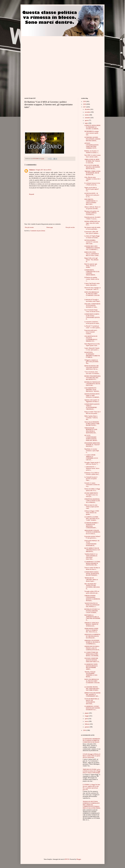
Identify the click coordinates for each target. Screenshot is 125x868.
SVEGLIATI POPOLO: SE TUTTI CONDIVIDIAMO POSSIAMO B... (92, 543)
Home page (50, 227)
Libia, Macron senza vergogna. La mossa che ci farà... (92, 179)
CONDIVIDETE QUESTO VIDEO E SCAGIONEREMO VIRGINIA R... (92, 407)
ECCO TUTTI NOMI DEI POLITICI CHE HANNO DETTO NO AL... (92, 167)
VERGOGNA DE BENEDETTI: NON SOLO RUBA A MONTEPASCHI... (91, 430)
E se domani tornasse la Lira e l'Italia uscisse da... (92, 184)
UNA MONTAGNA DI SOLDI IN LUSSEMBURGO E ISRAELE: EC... (91, 339)
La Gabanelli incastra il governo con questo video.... (91, 479)
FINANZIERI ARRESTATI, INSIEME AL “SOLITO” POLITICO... (92, 445)
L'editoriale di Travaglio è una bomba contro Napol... (92, 300)
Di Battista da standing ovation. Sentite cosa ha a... (92, 279)
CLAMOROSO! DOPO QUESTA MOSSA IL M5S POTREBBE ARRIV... (91, 667)
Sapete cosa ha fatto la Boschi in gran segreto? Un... (92, 189)
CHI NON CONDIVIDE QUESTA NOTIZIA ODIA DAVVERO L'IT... (92, 660)
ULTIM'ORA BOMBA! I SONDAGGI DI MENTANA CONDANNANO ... (91, 525)
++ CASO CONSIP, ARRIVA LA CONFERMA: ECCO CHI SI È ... (91, 457)
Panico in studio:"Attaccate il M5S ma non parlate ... (92, 413)
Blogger (79, 859)
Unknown (32, 170)
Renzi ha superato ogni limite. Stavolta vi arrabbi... (91, 266)
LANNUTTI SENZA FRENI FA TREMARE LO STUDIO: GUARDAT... (92, 127)
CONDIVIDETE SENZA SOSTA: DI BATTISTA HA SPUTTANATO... (92, 574)
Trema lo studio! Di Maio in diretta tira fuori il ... (92, 569)
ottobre (87, 115)
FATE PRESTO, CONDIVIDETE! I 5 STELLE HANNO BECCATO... (91, 202)
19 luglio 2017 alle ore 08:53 (43, 170)
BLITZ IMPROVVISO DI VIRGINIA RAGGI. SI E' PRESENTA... (92, 550)
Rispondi (32, 194)
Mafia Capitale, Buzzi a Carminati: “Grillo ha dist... (91, 418)
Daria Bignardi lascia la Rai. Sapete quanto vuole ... (92, 345)
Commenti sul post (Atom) (38, 231)
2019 (85, 101)
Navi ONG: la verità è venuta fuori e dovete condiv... (92, 156)
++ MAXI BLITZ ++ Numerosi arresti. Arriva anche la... (92, 468)
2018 (85, 104)
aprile (86, 719)
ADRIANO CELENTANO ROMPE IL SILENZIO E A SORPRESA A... (92, 642)
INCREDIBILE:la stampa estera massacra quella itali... (92, 133)
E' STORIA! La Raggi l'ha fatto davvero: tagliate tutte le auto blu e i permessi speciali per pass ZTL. (91, 787)
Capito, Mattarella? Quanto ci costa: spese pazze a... (92, 349)
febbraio (87, 724)
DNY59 (67, 859)
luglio (87, 123)
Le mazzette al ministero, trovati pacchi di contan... (92, 323)
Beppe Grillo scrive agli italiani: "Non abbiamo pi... (91, 260)
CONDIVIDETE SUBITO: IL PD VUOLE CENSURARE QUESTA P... (92, 317)
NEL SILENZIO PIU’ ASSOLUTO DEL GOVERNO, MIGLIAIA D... (92, 586)
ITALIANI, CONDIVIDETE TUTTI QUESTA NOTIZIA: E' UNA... (92, 306)
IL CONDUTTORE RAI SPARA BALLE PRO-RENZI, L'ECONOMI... (92, 654)
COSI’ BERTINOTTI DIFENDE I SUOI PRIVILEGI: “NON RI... (92, 390)
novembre (88, 112)
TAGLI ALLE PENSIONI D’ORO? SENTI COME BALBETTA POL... (92, 424)
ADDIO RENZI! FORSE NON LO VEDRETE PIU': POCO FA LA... (91, 630)
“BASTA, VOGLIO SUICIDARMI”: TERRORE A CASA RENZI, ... (91, 674)
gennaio (87, 727)
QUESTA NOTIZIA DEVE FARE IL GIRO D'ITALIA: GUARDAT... (92, 396)
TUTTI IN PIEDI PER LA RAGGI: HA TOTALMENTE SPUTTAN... (92, 701)
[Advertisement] (41, 50)
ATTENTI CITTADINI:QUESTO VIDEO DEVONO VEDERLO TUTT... (92, 146)
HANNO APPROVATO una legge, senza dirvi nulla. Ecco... (92, 223)
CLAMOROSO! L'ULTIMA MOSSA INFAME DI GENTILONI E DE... (92, 563)
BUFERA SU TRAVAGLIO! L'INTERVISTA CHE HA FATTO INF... (92, 384)
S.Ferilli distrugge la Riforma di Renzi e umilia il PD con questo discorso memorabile (92, 756)
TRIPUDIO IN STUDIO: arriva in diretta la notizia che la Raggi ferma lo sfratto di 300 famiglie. (92, 771)
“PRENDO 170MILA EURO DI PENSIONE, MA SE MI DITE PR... (92, 173)
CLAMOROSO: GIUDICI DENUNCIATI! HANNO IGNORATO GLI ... (92, 708)
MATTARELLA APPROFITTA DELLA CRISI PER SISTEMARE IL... (92, 618)
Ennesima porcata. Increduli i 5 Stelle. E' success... (93, 218)
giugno (87, 713)
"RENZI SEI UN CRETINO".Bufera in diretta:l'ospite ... (91, 580)
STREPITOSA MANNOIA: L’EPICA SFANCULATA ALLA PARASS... (92, 501)
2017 (85, 107)
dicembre (87, 109)
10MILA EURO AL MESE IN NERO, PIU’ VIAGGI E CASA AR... (92, 161)
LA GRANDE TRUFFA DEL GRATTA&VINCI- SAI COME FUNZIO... (92, 689)
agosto (87, 120)
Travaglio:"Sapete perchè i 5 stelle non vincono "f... (92, 463)
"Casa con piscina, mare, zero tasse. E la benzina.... (92, 373)
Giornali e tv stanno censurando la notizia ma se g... (92, 485)
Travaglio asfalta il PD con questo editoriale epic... (92, 592)
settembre (88, 118)
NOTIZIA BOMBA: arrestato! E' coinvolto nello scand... (91, 242)
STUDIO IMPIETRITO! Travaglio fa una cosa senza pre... (91, 495)
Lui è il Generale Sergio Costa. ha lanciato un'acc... (92, 311)
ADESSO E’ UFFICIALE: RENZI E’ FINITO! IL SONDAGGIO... (92, 624)
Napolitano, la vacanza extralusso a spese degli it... (92, 451)
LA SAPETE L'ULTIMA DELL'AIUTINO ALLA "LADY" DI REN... (92, 519)
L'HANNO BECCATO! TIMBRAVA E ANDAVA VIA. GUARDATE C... (92, 248)
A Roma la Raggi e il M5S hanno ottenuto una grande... (92, 513)
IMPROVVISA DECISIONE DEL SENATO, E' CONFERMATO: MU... (92, 695)
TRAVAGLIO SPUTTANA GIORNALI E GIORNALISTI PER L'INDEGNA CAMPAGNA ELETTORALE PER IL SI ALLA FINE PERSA (92, 805)
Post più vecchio (70, 227)
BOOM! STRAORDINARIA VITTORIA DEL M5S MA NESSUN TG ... (92, 378)
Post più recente (29, 227)
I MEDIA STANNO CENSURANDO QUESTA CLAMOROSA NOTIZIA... (92, 598)
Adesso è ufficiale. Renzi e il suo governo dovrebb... (92, 208)
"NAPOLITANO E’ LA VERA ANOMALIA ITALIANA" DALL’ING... (91, 557)
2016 (85, 730)
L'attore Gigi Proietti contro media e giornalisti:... (92, 284)
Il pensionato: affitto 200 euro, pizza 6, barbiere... (92, 233)
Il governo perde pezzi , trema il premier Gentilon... (91, 332)
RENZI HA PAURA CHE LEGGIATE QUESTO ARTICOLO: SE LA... (92, 368)
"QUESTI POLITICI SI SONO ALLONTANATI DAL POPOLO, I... (92, 605)
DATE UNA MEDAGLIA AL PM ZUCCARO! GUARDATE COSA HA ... (92, 295)
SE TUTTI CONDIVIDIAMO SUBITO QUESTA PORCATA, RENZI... (91, 438)
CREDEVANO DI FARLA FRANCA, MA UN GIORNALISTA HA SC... (92, 648)
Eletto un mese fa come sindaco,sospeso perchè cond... (92, 507)
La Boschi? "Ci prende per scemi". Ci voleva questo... (93, 327)
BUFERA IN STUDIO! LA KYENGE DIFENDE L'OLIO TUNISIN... (92, 611)
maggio (87, 716)
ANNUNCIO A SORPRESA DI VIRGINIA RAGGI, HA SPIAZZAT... (92, 636)
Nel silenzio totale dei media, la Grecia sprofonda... (92, 228)
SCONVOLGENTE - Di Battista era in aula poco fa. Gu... (92, 195)
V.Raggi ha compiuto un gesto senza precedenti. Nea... (92, 362)
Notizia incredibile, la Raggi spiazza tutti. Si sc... (92, 490)
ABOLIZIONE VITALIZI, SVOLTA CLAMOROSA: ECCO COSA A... (92, 532)
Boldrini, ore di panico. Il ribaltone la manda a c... (92, 152)
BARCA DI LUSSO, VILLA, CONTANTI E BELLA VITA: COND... (92, 254)
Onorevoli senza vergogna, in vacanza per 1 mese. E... (93, 289)
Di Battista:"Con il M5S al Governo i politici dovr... (92, 474)
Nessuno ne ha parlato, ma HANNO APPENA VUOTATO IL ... (92, 213)
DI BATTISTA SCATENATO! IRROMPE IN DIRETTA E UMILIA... (92, 355)
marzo (87, 721)
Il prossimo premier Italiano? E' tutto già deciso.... (92, 537)
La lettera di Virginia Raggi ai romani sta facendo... (92, 237)
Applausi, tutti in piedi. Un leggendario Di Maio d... (92, 401)
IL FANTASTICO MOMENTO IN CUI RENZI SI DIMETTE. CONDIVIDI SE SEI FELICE (91, 740)
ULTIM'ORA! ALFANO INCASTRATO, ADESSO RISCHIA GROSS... (92, 139)
